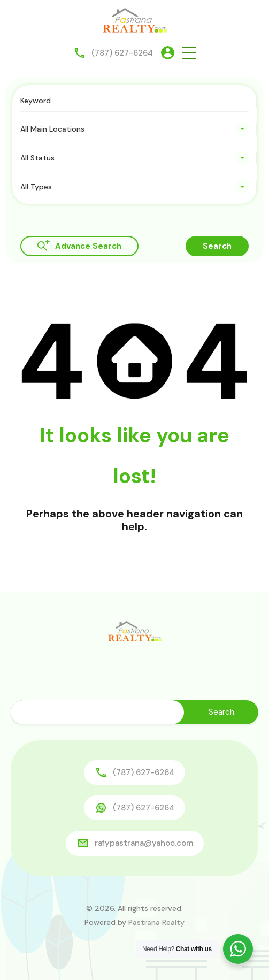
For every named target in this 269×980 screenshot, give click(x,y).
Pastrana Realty (156, 922)
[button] (189, 53)
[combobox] (134, 129)
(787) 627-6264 (122, 53)
